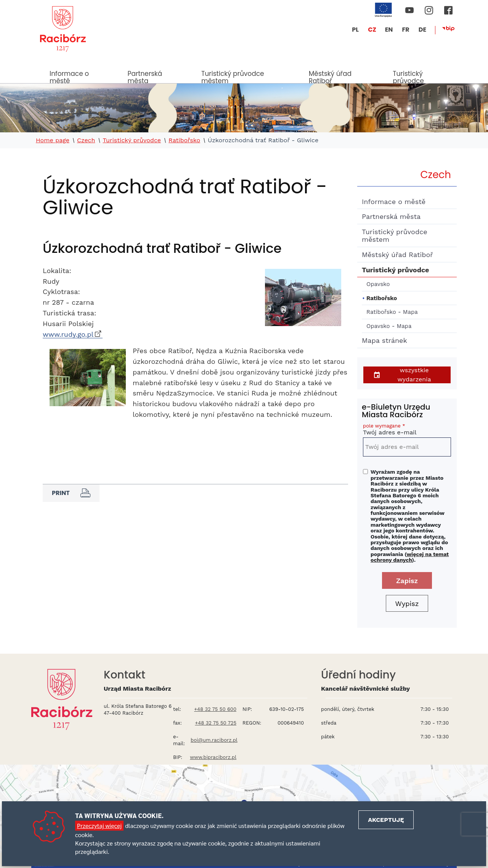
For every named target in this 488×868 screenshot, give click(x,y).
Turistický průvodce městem (233, 76)
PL (355, 30)
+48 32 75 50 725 (216, 723)
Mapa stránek (384, 340)
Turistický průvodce (408, 76)
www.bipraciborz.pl (213, 757)
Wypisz (407, 604)
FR (405, 30)
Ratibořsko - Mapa (392, 312)
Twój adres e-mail (407, 430)
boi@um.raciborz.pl (214, 740)
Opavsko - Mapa (389, 326)
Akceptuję (386, 820)
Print (71, 493)
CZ (372, 30)
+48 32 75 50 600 (215, 709)
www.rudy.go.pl (68, 334)
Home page (53, 140)
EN (389, 30)
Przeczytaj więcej (99, 825)
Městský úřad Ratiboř (330, 76)
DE (422, 30)
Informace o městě (69, 76)
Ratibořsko (184, 140)
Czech (86, 140)
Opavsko (378, 284)
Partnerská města (145, 76)
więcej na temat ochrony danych (410, 557)
